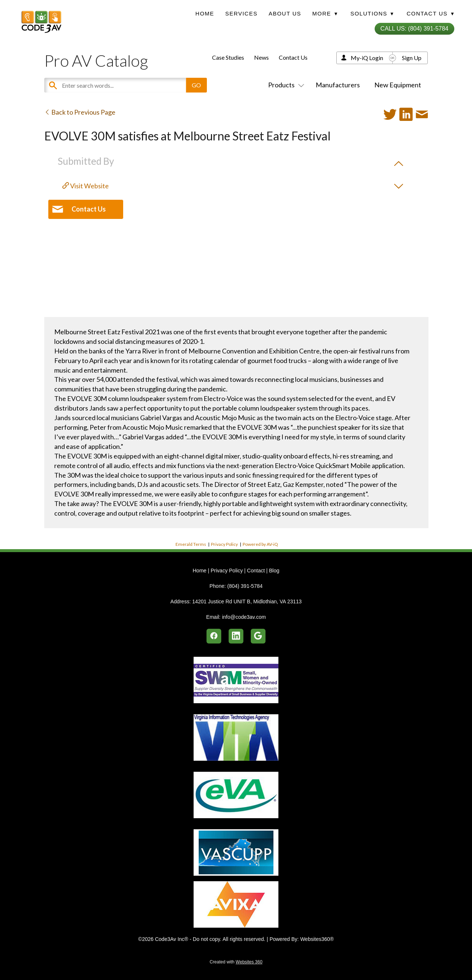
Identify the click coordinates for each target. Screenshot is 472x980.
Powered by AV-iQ (260, 544)
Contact (256, 571)
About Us (285, 13)
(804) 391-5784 (245, 586)
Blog (274, 571)
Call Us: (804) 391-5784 (414, 29)
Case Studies (228, 57)
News (261, 57)
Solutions (372, 13)
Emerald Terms (191, 544)
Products (285, 85)
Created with (236, 962)
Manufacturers (338, 85)
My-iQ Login (367, 58)
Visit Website (86, 186)
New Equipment (398, 85)
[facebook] (214, 636)
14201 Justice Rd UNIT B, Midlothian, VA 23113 (247, 601)
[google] (258, 636)
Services (242, 13)
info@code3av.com (244, 617)
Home (205, 13)
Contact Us (293, 57)
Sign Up (412, 58)
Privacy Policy (224, 544)
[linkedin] (236, 636)
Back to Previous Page (80, 112)
